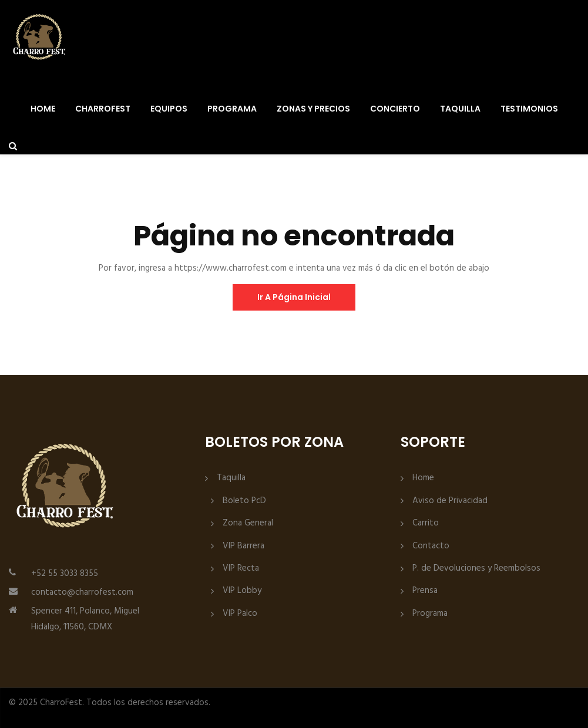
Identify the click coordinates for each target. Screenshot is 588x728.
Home (43, 109)
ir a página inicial (294, 297)
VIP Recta (241, 569)
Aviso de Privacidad (450, 501)
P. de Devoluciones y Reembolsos (476, 569)
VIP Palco (240, 614)
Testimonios (529, 109)
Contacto (431, 546)
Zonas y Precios (313, 109)
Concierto (395, 109)
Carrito (426, 523)
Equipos (169, 109)
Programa (232, 109)
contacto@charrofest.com (82, 592)
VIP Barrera (243, 546)
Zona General (248, 523)
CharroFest (103, 109)
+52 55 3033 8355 (65, 574)
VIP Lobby (242, 591)
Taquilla (460, 109)
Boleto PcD (244, 501)
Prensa (425, 591)
